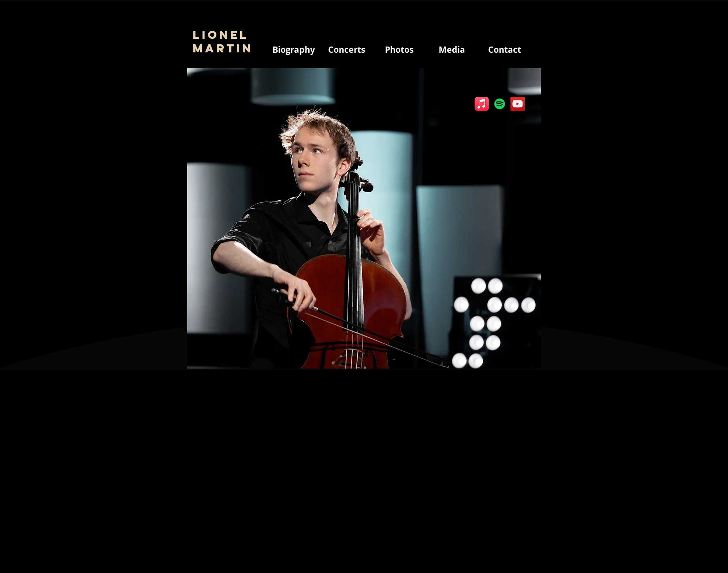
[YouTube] (518, 104)
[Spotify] (500, 104)
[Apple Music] (482, 104)
